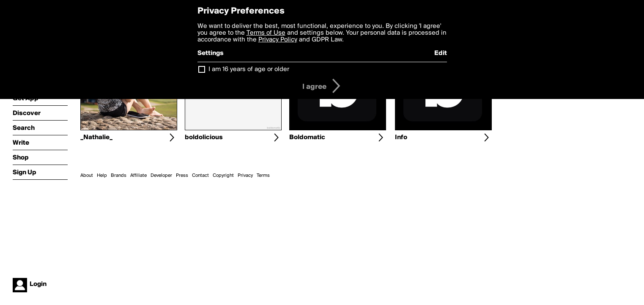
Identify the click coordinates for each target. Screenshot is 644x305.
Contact (200, 176)
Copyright (223, 176)
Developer (161, 176)
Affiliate (138, 176)
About (87, 176)
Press (182, 176)
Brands (119, 176)
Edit (441, 53)
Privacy (245, 176)
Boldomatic (307, 137)
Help (102, 176)
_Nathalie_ (96, 137)
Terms (263, 176)
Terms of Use (266, 33)
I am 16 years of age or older (249, 69)
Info (401, 137)
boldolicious (204, 137)
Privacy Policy (278, 40)
